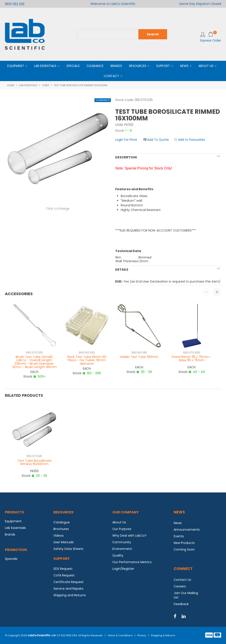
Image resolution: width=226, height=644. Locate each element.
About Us (206, 66)
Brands (116, 66)
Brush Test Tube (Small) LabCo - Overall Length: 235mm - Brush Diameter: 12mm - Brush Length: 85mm (34, 362)
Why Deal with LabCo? (129, 536)
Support (163, 66)
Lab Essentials (45, 66)
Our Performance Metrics (132, 562)
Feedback (181, 604)
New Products (184, 543)
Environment (122, 549)
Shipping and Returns (70, 595)
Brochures (61, 529)
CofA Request (64, 575)
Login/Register (123, 569)
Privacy (142, 635)
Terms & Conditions (120, 635)
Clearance (95, 66)
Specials (73, 66)
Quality (118, 555)
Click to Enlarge (58, 209)
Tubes (46, 85)
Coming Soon (184, 549)
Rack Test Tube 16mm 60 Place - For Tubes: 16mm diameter (87, 360)
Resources (138, 66)
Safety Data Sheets (68, 549)
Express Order (211, 40)
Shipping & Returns (163, 635)
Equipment (16, 66)
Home (11, 85)
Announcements (187, 530)
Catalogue (62, 522)
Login (203, 34)
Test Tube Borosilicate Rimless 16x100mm (34, 462)
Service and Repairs (68, 589)
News (184, 66)
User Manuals (64, 542)
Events (179, 536)
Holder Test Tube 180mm (139, 357)
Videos (58, 536)
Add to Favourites (192, 140)
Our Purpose (122, 529)
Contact (111, 76)
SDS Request (63, 569)
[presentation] (206, 292)
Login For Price (126, 140)
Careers (180, 586)
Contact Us (182, 580)
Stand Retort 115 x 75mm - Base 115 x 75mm (192, 358)
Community (122, 542)
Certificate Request (69, 582)
